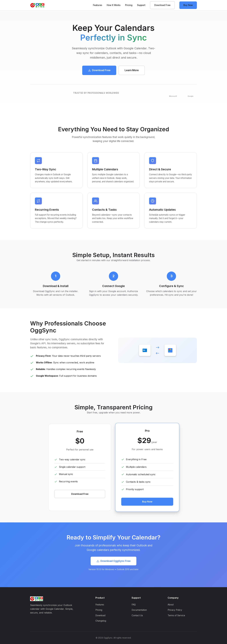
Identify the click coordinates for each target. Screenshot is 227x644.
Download (100, 615)
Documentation (139, 610)
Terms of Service (176, 615)
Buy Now (188, 5)
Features (98, 5)
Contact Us (137, 615)
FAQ (134, 605)
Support (141, 5)
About (171, 605)
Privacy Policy (175, 610)
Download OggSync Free (113, 561)
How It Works (114, 5)
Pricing (129, 5)
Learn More (132, 70)
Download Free (162, 5)
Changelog (101, 621)
